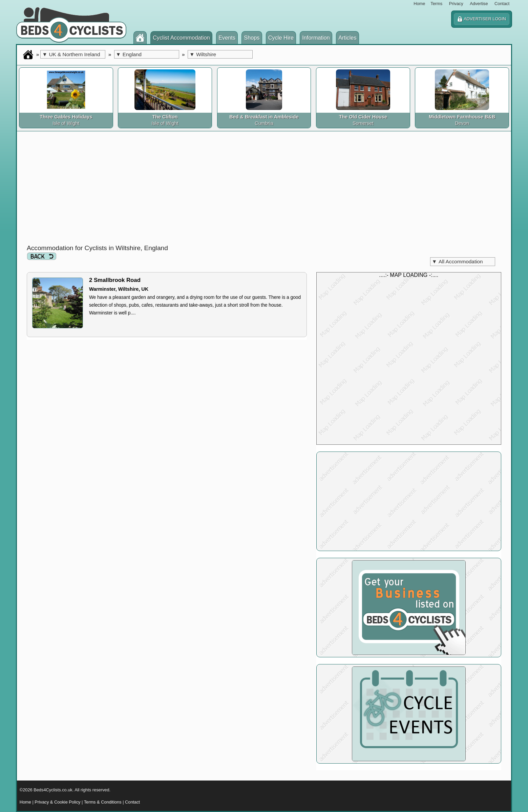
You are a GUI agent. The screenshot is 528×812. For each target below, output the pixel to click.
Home (419, 4)
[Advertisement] (264, 190)
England (129, 54)
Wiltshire (203, 54)
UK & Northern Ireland (71, 54)
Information (316, 38)
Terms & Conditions (103, 802)
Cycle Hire (281, 38)
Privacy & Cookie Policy (57, 802)
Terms (436, 4)
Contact (502, 4)
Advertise (479, 4)
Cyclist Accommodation (181, 38)
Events (227, 38)
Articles (347, 38)
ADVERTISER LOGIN (482, 19)
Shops (252, 38)
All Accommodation (457, 261)
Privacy (456, 4)
